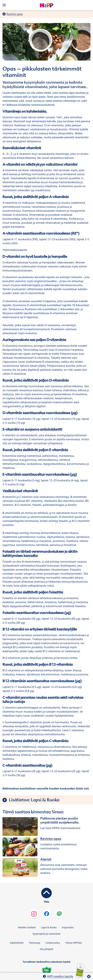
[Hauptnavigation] (5, 5)
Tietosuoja (35, 943)
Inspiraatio (68, 927)
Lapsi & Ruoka (49, 927)
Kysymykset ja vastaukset (46, 934)
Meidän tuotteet (27, 927)
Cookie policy (53, 943)
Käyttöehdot (17, 943)
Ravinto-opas (15, 14)
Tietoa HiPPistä (73, 943)
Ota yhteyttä (46, 949)
